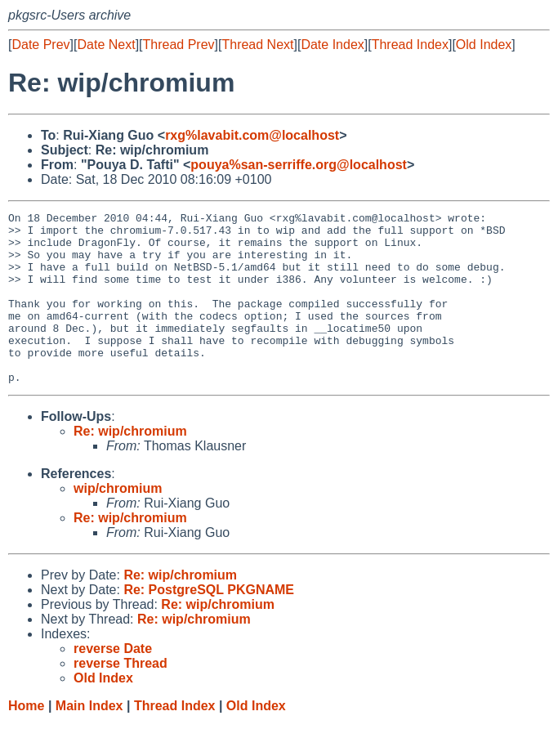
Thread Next (257, 45)
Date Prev (40, 45)
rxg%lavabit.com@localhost (252, 135)
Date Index (332, 45)
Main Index (89, 740)
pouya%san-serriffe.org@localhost (299, 165)
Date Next (106, 45)
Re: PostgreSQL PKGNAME (209, 624)
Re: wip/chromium (130, 465)
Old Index (484, 45)
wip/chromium (118, 523)
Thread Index (410, 45)
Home (26, 740)
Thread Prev (179, 45)
